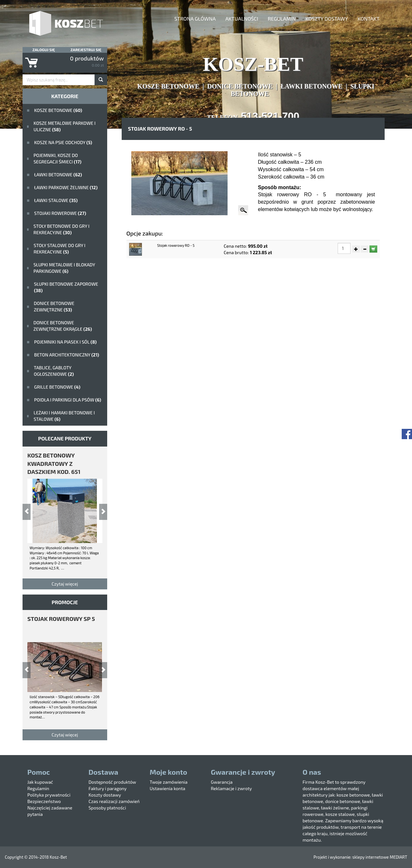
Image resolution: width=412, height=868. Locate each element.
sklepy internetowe (370, 857)
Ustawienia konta (167, 788)
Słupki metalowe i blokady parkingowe (64, 268)
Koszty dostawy (327, 18)
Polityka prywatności (49, 795)
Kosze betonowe (58, 110)
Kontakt (369, 18)
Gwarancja (222, 782)
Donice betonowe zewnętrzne (54, 306)
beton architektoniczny (67, 355)
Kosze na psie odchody (63, 142)
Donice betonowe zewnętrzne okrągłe (63, 326)
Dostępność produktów (112, 782)
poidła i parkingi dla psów (68, 400)
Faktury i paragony (108, 788)
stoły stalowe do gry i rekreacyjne (59, 249)
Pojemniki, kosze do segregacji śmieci (57, 158)
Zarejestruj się (86, 50)
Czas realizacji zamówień (114, 801)
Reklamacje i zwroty (231, 788)
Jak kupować (40, 782)
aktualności (242, 18)
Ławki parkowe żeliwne (66, 187)
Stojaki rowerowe (60, 213)
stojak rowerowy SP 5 (61, 619)
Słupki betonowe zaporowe (66, 287)
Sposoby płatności (107, 808)
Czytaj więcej (65, 584)
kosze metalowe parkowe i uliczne (64, 126)
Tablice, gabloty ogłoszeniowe (54, 371)
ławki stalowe (56, 200)
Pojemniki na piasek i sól (65, 342)
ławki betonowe (58, 175)
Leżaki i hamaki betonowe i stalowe (64, 416)
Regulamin (282, 18)
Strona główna (195, 18)
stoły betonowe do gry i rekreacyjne (61, 229)
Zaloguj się (44, 50)
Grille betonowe (57, 387)
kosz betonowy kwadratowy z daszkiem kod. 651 (54, 463)
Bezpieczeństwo (44, 801)
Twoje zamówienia (169, 782)
